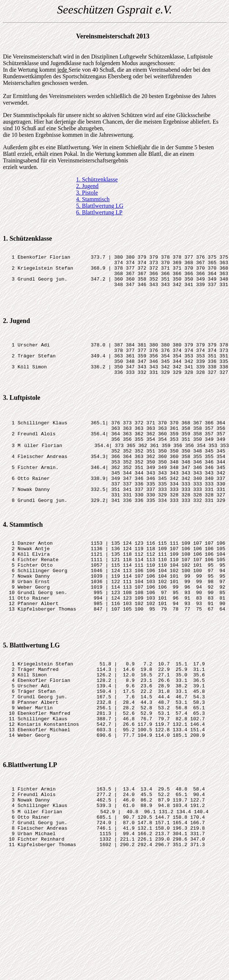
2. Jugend (87, 186)
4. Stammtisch (93, 199)
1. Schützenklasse (97, 179)
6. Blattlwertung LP (99, 212)
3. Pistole (87, 193)
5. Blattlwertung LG (100, 206)
